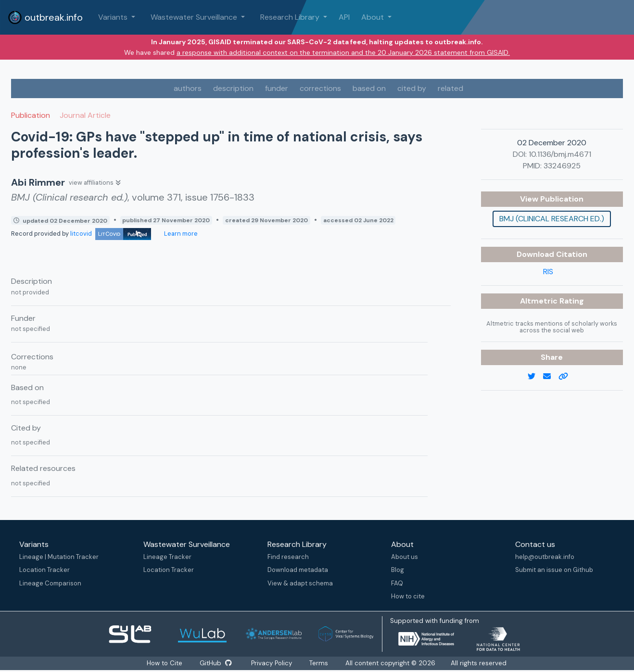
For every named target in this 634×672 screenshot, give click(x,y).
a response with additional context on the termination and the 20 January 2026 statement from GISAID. (343, 52)
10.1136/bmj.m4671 (560, 154)
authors (188, 88)
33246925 (562, 166)
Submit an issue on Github (554, 570)
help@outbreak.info (545, 557)
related (450, 88)
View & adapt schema (300, 583)
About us (405, 557)
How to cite (408, 596)
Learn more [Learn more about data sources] (180, 234)
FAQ (397, 583)
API (344, 17)
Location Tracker (44, 570)
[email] (551, 377)
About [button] (374, 17)
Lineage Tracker (167, 557)
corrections (320, 88)
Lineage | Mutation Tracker (59, 557)
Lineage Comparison (50, 583)
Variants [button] (114, 17)
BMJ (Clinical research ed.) (552, 219)
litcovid (111, 234)
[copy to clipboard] (567, 377)
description (233, 88)
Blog (398, 570)
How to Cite (165, 663)
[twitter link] (535, 377)
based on (369, 88)
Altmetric (540, 301)
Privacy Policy (272, 663)
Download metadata (298, 570)
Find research (288, 557)
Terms (319, 663)
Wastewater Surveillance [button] (195, 17)
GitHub (216, 663)
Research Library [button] (291, 17)
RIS (548, 272)
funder (277, 88)
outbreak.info (45, 17)
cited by (412, 88)
